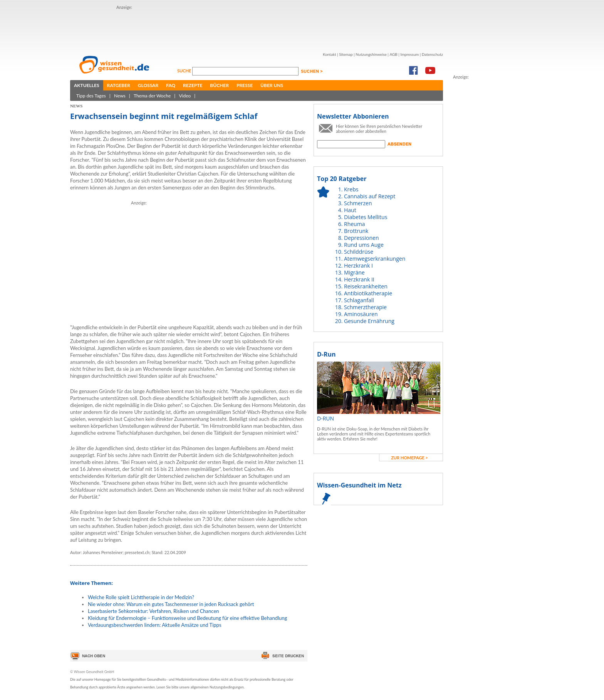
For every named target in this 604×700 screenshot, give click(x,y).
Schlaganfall (359, 300)
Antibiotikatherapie (368, 293)
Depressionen (362, 238)
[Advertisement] (257, 28)
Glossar (148, 85)
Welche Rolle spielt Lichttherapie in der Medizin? (141, 597)
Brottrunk (356, 231)
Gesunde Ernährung (369, 321)
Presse (245, 85)
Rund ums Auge (364, 245)
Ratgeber (119, 85)
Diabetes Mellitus (366, 217)
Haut (350, 210)
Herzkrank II (359, 279)
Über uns (272, 85)
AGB (393, 54)
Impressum (409, 54)
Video (185, 96)
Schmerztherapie (365, 307)
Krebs (351, 189)
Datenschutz (432, 54)
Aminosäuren (361, 314)
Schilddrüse (359, 252)
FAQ (171, 85)
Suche (185, 71)
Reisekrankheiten (366, 286)
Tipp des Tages (91, 96)
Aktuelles (87, 85)
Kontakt (330, 54)
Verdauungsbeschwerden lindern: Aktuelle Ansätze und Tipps (155, 625)
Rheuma (354, 224)
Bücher (219, 85)
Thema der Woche (152, 96)
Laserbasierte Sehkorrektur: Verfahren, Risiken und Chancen (154, 611)
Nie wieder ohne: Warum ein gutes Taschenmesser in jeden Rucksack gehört (171, 604)
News (120, 96)
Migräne (354, 272)
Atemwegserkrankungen (375, 259)
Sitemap (346, 54)
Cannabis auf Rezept (370, 196)
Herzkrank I (358, 265)
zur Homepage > (409, 458)
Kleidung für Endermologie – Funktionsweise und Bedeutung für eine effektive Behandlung (187, 618)
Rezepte (193, 85)
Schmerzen (358, 203)
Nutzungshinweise (371, 54)
